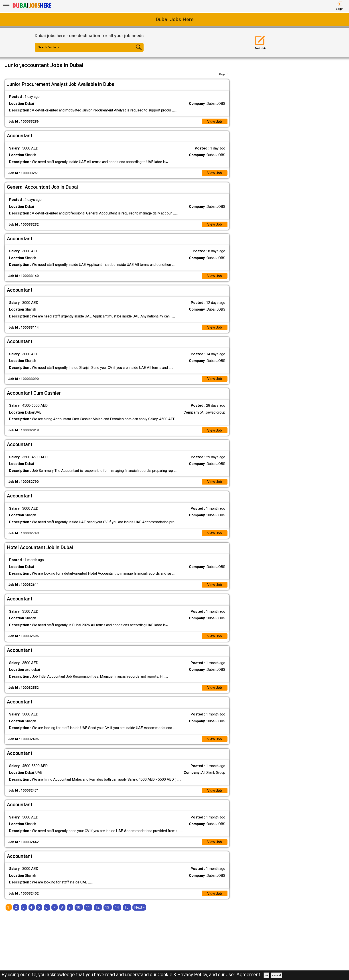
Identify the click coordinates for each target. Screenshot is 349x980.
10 (78, 908)
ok (267, 975)
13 (107, 908)
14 (117, 908)
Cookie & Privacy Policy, (183, 975)
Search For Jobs (49, 48)
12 (97, 908)
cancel (277, 975)
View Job (214, 122)
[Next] (139, 908)
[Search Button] (135, 51)
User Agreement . (244, 975)
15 (126, 908)
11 (88, 908)
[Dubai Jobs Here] (32, 8)
